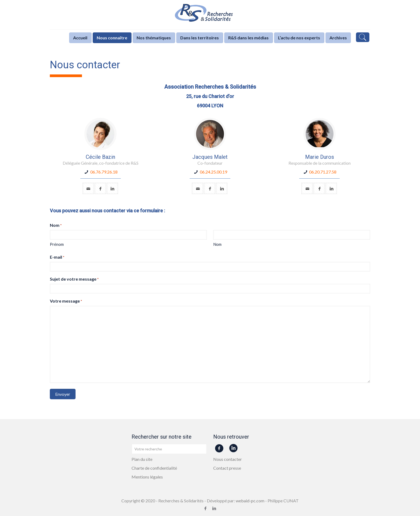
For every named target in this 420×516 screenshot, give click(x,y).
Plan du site (142, 459)
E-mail (57, 257)
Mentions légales (147, 477)
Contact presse (227, 468)
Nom (217, 244)
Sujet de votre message (74, 279)
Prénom (57, 244)
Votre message (66, 301)
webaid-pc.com (250, 501)
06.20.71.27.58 (323, 172)
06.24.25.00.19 (213, 172)
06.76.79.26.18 (104, 172)
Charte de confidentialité (154, 468)
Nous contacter (228, 459)
